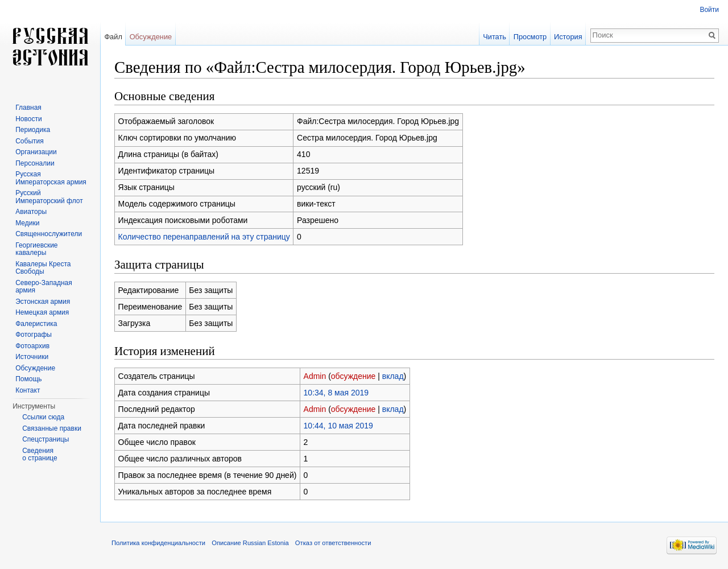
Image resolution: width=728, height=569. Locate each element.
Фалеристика (36, 324)
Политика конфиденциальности (158, 543)
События (30, 141)
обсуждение (353, 376)
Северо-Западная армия (44, 287)
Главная (28, 108)
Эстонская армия (43, 302)
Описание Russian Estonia (250, 543)
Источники (32, 357)
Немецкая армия (42, 312)
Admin (315, 376)
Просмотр (530, 37)
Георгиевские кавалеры (36, 249)
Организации (36, 152)
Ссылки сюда (43, 417)
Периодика (33, 130)
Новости (28, 119)
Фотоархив (32, 346)
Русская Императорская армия (51, 178)
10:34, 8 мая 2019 (336, 393)
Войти (709, 10)
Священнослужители (49, 234)
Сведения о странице (40, 455)
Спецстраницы (45, 439)
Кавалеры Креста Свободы (43, 268)
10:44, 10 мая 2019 (338, 426)
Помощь (28, 379)
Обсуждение (151, 37)
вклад (393, 376)
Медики (27, 223)
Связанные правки (52, 428)
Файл (113, 37)
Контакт (28, 390)
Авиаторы (31, 212)
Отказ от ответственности (333, 543)
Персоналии (35, 163)
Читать (495, 37)
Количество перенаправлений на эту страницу (204, 237)
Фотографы (34, 335)
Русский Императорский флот (49, 197)
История (568, 37)
